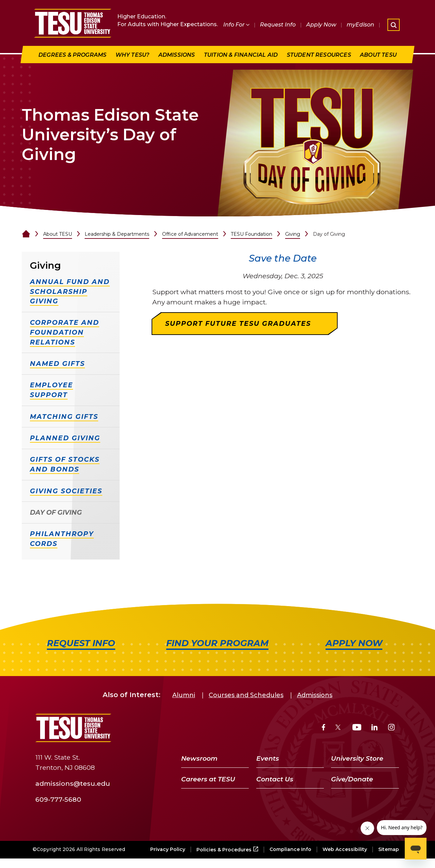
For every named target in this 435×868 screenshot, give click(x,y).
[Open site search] (394, 25)
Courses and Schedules (246, 695)
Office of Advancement (190, 234)
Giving (293, 234)
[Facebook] (324, 728)
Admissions (315, 695)
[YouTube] (357, 728)
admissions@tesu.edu (73, 783)
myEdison (360, 25)
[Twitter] (339, 728)
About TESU (58, 234)
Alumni (184, 695)
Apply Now (321, 25)
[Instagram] (391, 728)
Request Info (278, 25)
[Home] (26, 234)
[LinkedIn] (375, 728)
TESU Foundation (251, 234)
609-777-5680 (58, 799)
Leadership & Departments (117, 234)
